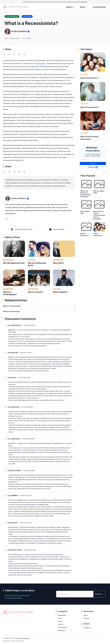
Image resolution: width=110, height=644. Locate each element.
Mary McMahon (20, 31)
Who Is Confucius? (36, 292)
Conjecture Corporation (23, 638)
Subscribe (93, 163)
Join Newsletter (99, 7)
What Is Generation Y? (90, 78)
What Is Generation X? (90, 107)
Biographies (8, 260)
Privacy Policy (7, 641)
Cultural (32, 260)
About (86, 615)
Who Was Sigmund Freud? (14, 263)
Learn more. (84, 2)
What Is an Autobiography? (10, 293)
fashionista (41, 63)
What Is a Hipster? (60, 292)
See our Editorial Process (21, 229)
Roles (60, 618)
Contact (86, 618)
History (60, 621)
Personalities (62, 627)
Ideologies (62, 630)
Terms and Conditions (18, 641)
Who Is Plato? (59, 263)
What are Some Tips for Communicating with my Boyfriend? (99, 215)
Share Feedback (57, 229)
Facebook (87, 628)
